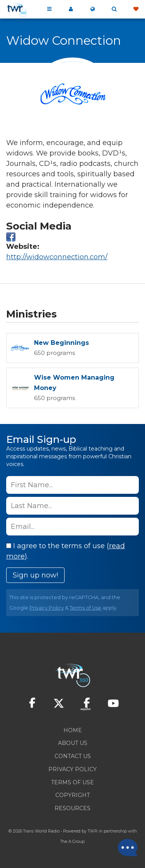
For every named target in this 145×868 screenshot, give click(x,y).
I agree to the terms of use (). (66, 551)
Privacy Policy (47, 608)
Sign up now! (35, 575)
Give (136, 9)
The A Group (72, 842)
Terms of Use (85, 608)
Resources (72, 808)
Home (73, 730)
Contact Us (73, 756)
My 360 (71, 9)
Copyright (72, 795)
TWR (93, 831)
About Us (73, 743)
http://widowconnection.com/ (57, 257)
